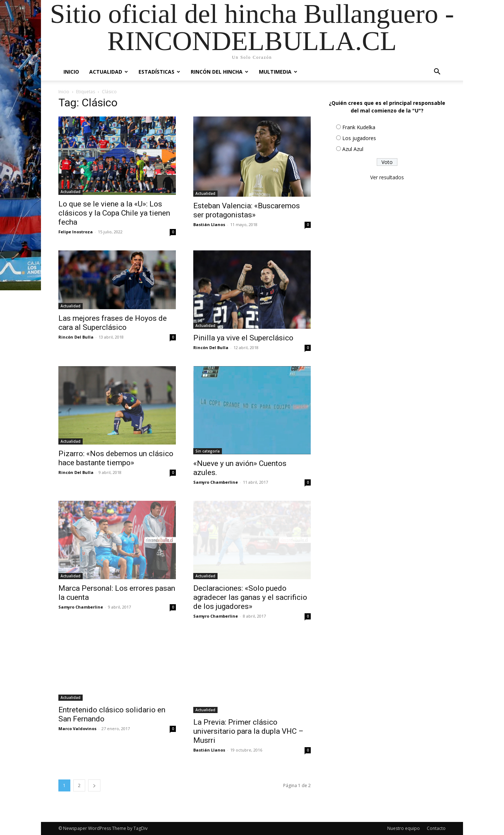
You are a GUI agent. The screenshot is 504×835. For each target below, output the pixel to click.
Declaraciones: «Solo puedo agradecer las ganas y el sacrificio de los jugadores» (250, 597)
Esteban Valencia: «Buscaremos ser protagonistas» (247, 210)
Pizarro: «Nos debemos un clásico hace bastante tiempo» (116, 458)
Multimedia (278, 72)
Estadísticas (159, 72)
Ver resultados (387, 177)
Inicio (71, 72)
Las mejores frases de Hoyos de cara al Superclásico (113, 323)
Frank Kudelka (359, 127)
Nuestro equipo (404, 828)
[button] (437, 72)
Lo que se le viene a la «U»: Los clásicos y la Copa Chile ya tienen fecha (114, 213)
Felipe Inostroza (76, 232)
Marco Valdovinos (77, 728)
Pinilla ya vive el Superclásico (243, 338)
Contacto (436, 828)
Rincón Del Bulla (76, 337)
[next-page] (94, 785)
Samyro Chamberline (216, 482)
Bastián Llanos (209, 224)
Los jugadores (359, 138)
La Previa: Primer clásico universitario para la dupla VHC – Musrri (248, 731)
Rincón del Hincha (220, 72)
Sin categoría (208, 451)
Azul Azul (353, 149)
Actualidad (109, 72)
